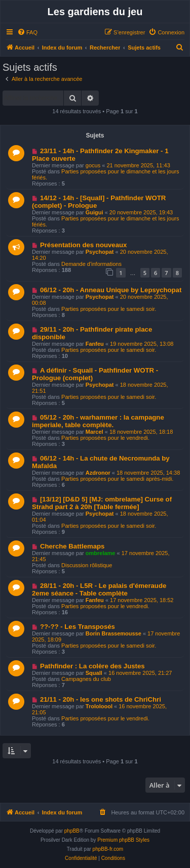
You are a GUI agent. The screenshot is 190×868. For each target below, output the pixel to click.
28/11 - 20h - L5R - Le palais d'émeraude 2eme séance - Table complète (99, 589)
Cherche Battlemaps (72, 546)
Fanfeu (95, 344)
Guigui (94, 212)
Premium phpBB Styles (123, 840)
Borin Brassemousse (113, 633)
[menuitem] (27, 32)
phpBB (72, 831)
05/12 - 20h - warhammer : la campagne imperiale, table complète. (98, 421)
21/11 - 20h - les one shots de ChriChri (101, 699)
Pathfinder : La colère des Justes (92, 666)
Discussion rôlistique (87, 565)
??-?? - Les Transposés (78, 627)
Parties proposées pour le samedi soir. (109, 309)
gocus (93, 165)
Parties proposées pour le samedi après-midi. (117, 479)
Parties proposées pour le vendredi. (105, 438)
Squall (94, 673)
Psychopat (100, 252)
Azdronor (98, 473)
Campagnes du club (86, 679)
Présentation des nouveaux (84, 245)
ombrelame (101, 553)
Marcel (94, 432)
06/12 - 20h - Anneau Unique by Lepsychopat (111, 290)
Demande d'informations (91, 264)
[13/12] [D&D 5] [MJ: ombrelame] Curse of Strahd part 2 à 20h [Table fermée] (102, 503)
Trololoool (99, 706)
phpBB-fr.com (108, 849)
